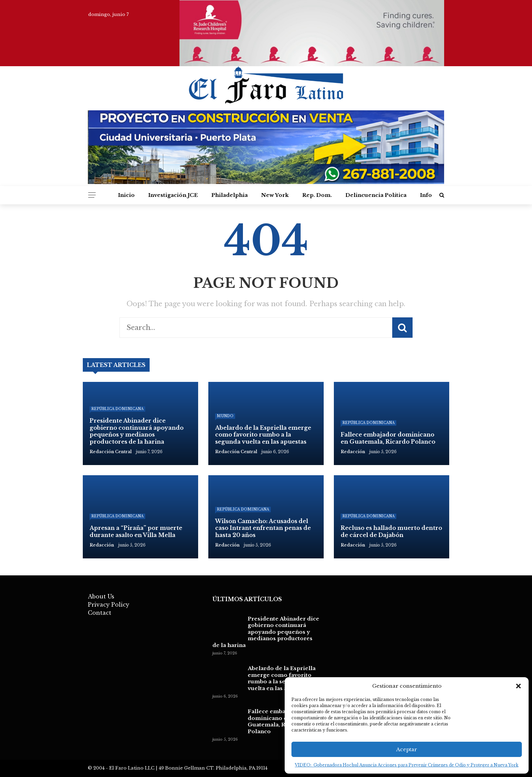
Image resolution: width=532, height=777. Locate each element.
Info (426, 195)
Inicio (126, 195)
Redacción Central (236, 452)
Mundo (225, 416)
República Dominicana (117, 409)
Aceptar (407, 749)
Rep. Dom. (317, 195)
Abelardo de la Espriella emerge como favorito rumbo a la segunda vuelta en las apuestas (282, 678)
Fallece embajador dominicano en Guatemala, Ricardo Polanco (276, 721)
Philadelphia (230, 195)
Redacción (353, 452)
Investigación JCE (173, 195)
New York (275, 195)
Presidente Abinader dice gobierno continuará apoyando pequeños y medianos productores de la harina (266, 632)
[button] (518, 686)
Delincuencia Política (376, 195)
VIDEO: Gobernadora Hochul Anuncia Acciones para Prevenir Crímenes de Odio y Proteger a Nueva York (407, 765)
